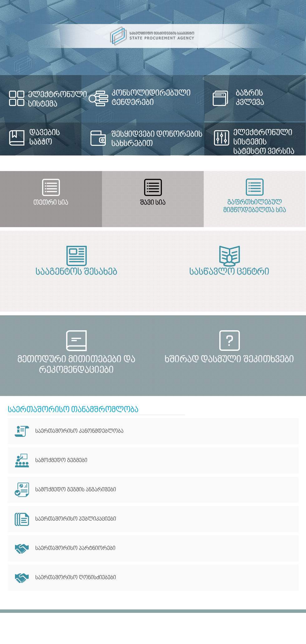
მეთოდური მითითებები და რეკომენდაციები (76, 365)
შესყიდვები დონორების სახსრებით (157, 139)
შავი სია (153, 203)
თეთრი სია (51, 203)
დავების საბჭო (45, 138)
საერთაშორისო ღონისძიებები (76, 578)
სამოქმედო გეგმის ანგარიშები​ (76, 490)
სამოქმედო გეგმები (61, 461)
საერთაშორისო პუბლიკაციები (76, 519)
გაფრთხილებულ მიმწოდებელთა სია (255, 207)
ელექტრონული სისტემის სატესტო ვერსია (264, 142)
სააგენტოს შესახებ (76, 272)
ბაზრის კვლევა (250, 98)
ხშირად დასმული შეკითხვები (229, 360)
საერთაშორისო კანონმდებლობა (79, 431)
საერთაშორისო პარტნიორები (75, 549)
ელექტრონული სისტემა (58, 100)
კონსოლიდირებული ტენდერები (151, 98)
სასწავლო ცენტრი (229, 272)
